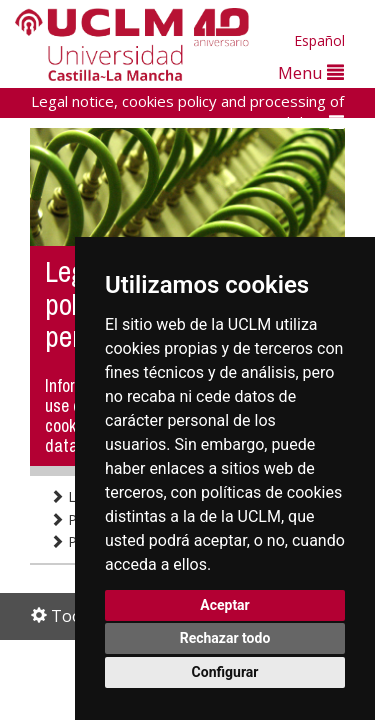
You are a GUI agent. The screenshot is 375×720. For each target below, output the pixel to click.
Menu (311, 72)
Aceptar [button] (225, 605)
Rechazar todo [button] (225, 638)
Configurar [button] (225, 672)
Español (319, 40)
